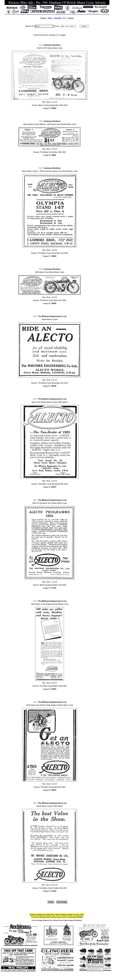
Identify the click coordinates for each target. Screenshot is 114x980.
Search (43, 18)
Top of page (62, 902)
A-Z (64, 18)
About (50, 18)
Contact (70, 18)
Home (51, 902)
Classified (58, 18)
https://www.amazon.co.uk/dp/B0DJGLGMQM (68, 917)
